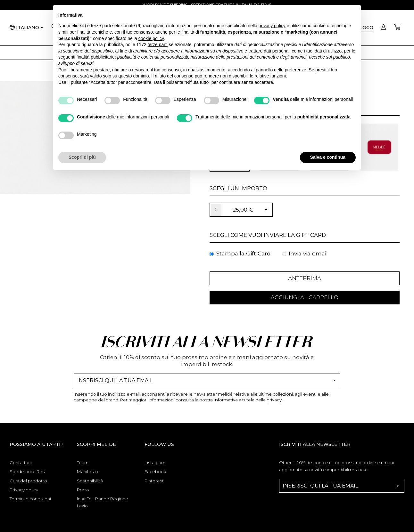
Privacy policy (24, 492)
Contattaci (21, 465)
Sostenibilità (90, 483)
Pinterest (154, 483)
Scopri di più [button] (82, 157)
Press (83, 492)
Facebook (155, 474)
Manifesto (87, 474)
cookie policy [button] (151, 38)
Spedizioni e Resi (28, 474)
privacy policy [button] (272, 26)
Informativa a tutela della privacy (248, 402)
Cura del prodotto (28, 483)
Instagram (155, 465)
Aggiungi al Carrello (305, 299)
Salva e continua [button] (328, 157)
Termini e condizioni (30, 501)
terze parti (158, 44)
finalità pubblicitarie (96, 57)
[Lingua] (30, 28)
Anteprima (305, 279)
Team (83, 465)
